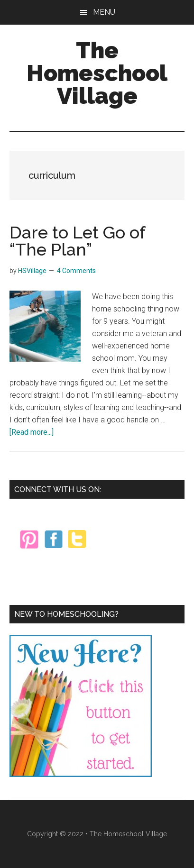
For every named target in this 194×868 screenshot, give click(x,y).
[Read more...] (32, 432)
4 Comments (76, 271)
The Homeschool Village (97, 73)
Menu (104, 12)
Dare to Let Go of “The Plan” (77, 241)
